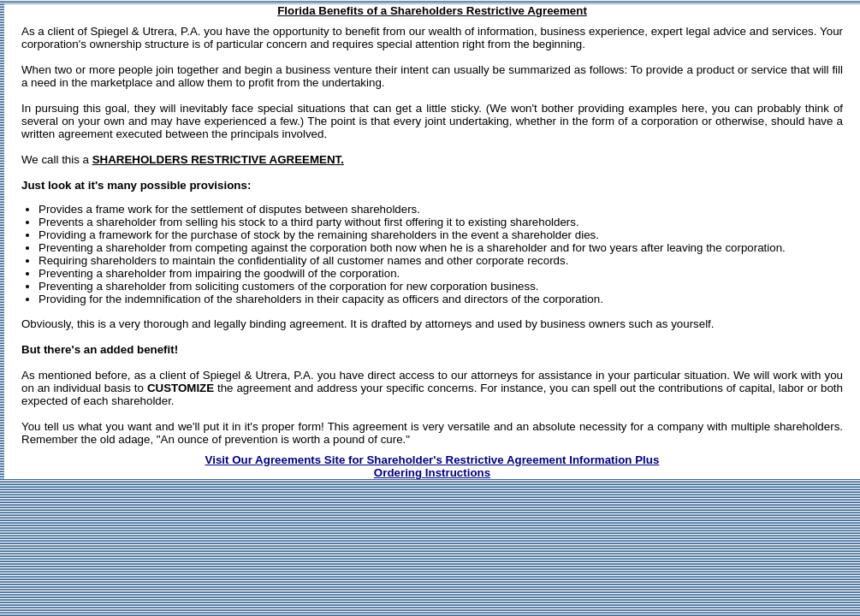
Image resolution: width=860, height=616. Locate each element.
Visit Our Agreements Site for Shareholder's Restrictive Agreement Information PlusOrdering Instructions (433, 466)
